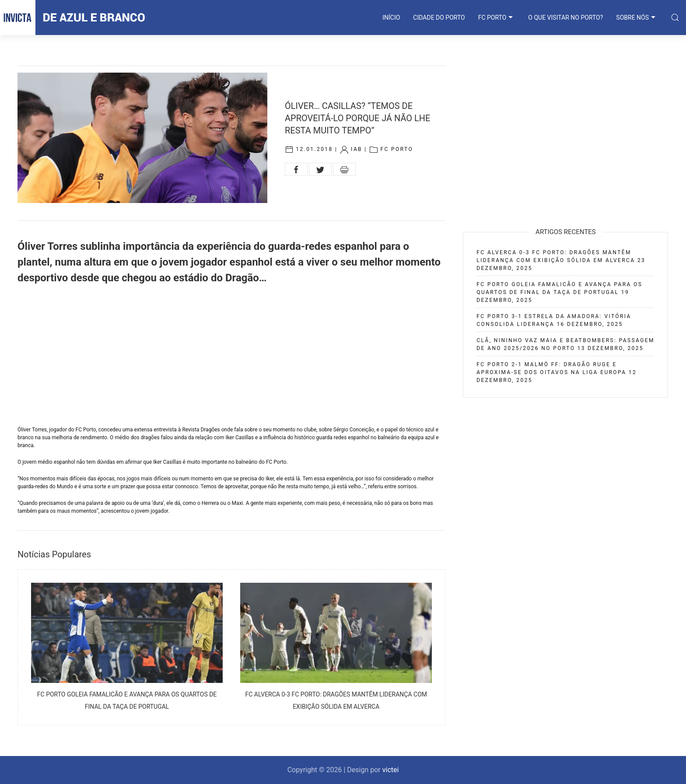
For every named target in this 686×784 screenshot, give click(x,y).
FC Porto (397, 149)
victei (391, 770)
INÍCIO (391, 17)
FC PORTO (497, 17)
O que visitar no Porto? (565, 17)
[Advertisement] (231, 356)
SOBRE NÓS (637, 17)
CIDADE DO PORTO (439, 17)
